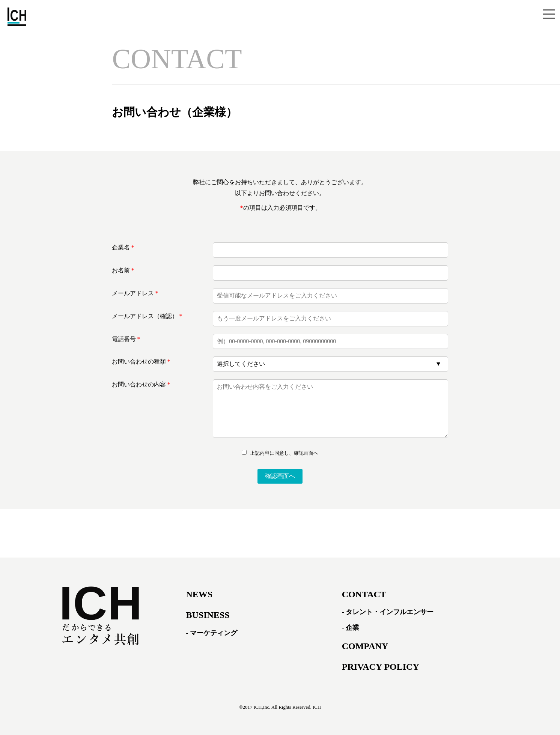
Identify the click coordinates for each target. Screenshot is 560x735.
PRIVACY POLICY (381, 667)
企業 (352, 628)
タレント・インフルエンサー (390, 612)
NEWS (199, 594)
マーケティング (214, 633)
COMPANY (365, 646)
